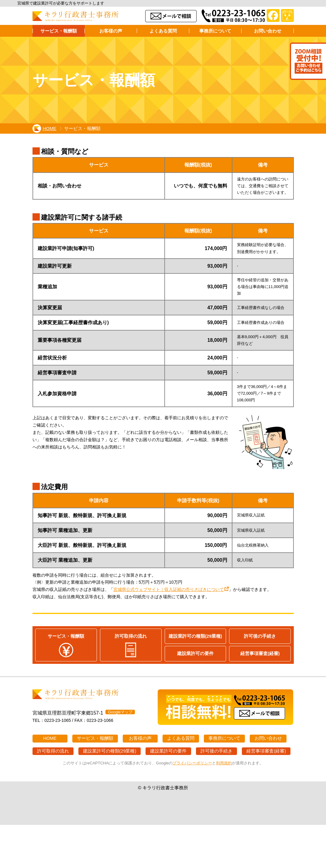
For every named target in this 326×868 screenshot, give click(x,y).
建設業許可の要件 (195, 654)
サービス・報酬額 (59, 31)
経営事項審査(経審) (260, 654)
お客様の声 (111, 31)
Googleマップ (120, 712)
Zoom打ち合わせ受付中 (307, 62)
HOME (45, 128)
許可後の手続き (260, 636)
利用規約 (224, 763)
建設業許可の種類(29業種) (195, 636)
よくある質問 (163, 31)
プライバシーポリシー (192, 763)
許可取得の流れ (131, 646)
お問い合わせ (268, 31)
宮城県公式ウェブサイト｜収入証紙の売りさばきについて (169, 589)
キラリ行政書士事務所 (76, 16)
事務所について (215, 31)
